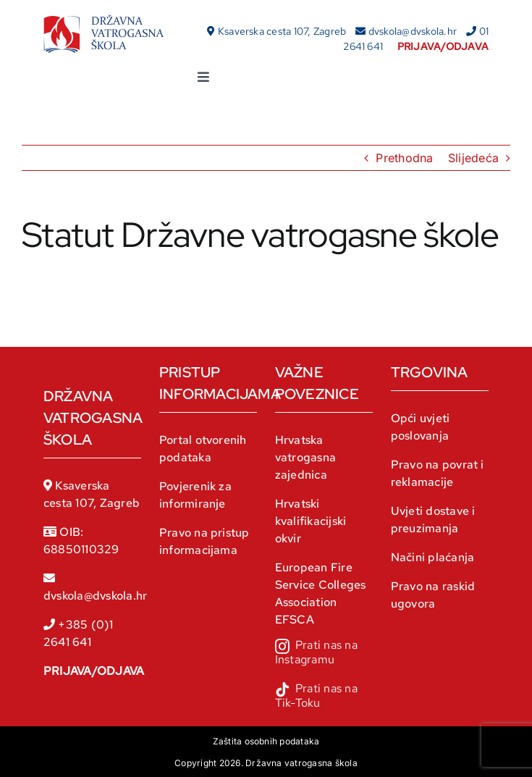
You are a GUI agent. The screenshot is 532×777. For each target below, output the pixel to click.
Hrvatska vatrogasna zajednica (305, 457)
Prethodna (404, 158)
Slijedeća (473, 158)
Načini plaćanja (433, 557)
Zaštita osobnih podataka (266, 741)
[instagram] (324, 654)
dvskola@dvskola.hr (413, 31)
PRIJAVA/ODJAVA (94, 671)
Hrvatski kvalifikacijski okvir (311, 521)
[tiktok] (324, 697)
